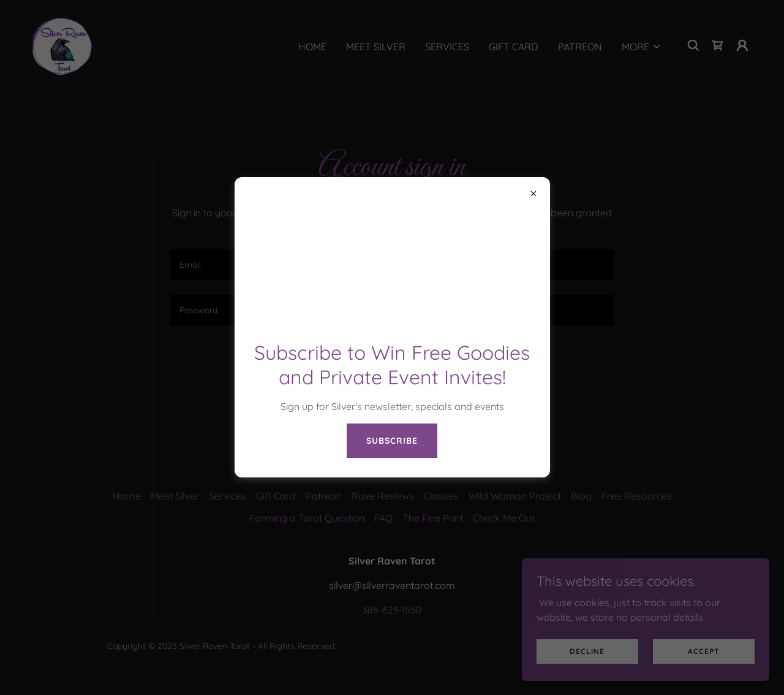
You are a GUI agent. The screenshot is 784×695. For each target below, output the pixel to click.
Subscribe (392, 441)
